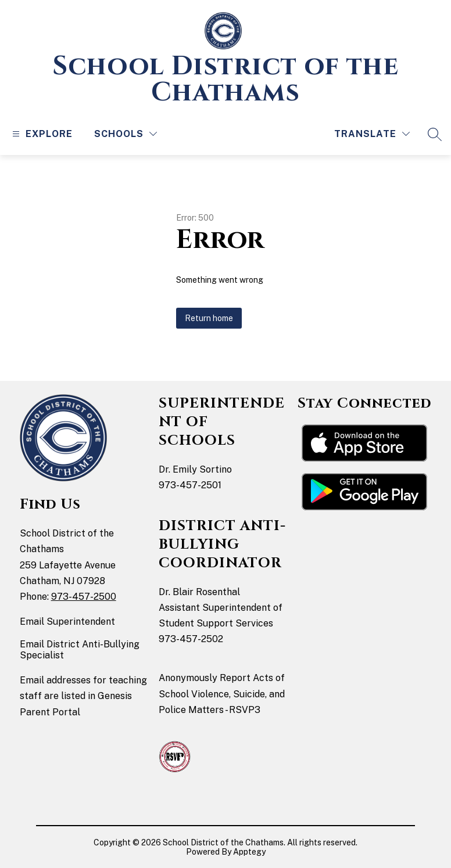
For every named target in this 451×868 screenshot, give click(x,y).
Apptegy (249, 852)
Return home (209, 318)
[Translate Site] (372, 134)
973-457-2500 (84, 597)
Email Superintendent (67, 622)
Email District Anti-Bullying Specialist (80, 650)
